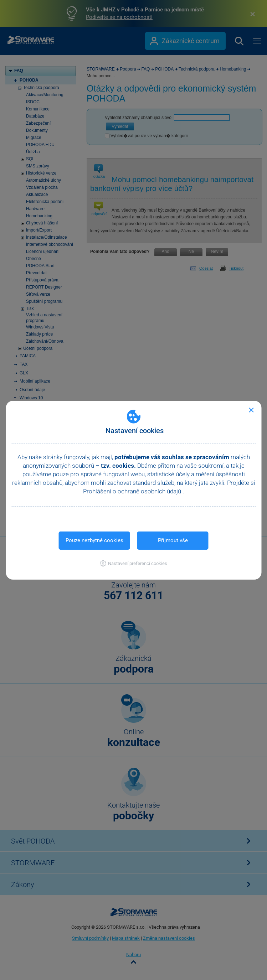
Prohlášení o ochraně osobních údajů (133, 491)
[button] (133, 563)
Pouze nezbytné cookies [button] (94, 540)
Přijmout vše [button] (173, 540)
